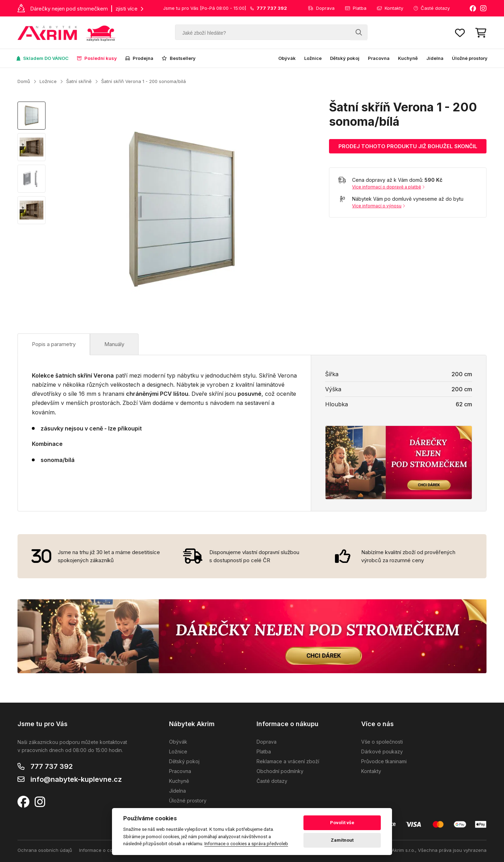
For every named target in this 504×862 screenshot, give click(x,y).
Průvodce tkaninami (384, 761)
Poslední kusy (97, 58)
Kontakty (390, 8)
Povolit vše (342, 823)
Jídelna (435, 58)
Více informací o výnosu (379, 206)
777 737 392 (52, 766)
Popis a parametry (54, 344)
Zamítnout (342, 840)
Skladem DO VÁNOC (43, 58)
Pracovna (379, 58)
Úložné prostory (470, 58)
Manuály (114, 344)
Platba (356, 8)
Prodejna (139, 58)
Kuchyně (408, 58)
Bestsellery (179, 58)
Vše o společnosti (382, 742)
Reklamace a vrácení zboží (288, 761)
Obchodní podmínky (280, 771)
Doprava (321, 8)
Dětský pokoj (345, 58)
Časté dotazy (432, 8)
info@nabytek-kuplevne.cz (76, 779)
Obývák (287, 58)
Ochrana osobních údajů (45, 850)
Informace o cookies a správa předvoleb (246, 843)
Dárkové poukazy (382, 751)
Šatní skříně (79, 81)
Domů (24, 81)
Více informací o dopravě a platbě (388, 187)
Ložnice (313, 58)
